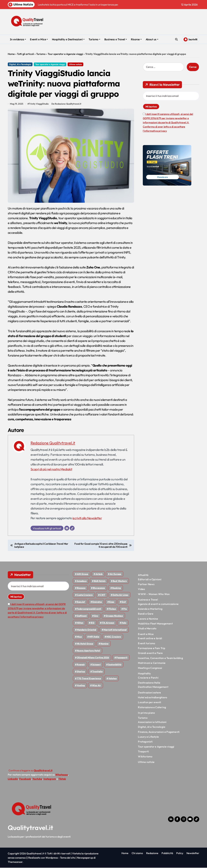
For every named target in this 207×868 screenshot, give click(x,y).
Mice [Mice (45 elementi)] (79, 637)
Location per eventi (150, 703)
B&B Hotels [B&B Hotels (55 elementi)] (100, 581)
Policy (180, 853)
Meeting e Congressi (150, 668)
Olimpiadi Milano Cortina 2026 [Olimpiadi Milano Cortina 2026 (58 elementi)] (93, 658)
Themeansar (15, 862)
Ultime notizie (75, 64)
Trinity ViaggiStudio (39, 104)
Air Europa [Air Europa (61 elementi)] (115, 574)
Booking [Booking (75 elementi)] (117, 588)
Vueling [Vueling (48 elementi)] (81, 686)
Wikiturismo (145, 757)
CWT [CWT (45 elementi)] (103, 595)
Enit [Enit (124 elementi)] (124, 602)
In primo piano (146, 713)
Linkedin (13, 779)
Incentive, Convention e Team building (160, 658)
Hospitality (144, 674)
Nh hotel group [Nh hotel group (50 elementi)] (85, 644)
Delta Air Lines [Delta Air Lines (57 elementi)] (120, 595)
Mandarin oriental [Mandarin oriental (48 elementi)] (87, 630)
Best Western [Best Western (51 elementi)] (120, 581)
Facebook (25, 779)
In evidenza (18, 39)
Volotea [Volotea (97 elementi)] (112, 679)
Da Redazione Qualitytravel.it (66, 104)
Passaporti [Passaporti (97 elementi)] (122, 658)
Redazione (152, 853)
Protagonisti (145, 742)
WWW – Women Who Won (154, 594)
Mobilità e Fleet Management (155, 624)
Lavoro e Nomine (148, 619)
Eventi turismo (147, 643)
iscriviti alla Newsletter (87, 518)
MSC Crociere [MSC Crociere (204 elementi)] (114, 637)
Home (11, 54)
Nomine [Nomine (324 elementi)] (104, 644)
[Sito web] (72, 528)
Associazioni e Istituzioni (152, 722)
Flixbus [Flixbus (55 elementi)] (112, 609)
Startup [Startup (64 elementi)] (81, 672)
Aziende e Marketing (150, 609)
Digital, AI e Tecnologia (20, 64)
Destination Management (153, 687)
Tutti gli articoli (25, 54)
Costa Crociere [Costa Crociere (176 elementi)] (85, 595)
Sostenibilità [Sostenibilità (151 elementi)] (115, 665)
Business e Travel (116, 39)
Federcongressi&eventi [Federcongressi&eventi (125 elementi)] (89, 609)
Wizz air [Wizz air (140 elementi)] (96, 686)
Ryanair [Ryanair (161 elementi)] (81, 665)
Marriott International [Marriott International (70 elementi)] (115, 630)
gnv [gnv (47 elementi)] (96, 616)
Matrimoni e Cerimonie (152, 663)
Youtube (37, 779)
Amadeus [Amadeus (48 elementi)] (82, 581)
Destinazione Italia (149, 683)
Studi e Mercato (147, 629)
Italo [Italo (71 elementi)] (124, 623)
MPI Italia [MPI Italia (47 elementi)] (94, 637)
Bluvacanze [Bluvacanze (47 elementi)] (99, 588)
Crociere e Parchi (148, 678)
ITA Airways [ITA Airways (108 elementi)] (108, 623)
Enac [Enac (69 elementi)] (112, 602)
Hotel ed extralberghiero (153, 698)
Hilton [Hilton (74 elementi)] (80, 623)
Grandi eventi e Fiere (150, 653)
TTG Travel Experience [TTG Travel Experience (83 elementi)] (89, 679)
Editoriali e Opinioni (150, 579)
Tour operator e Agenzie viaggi (65, 54)
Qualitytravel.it (30, 828)
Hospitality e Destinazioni (68, 39)
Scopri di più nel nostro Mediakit (51, 469)
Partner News (146, 584)
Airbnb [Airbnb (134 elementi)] (99, 574)
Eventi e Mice (39, 39)
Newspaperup (85, 858)
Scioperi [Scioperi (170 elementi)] (96, 665)
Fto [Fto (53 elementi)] (125, 609)
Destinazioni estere (149, 693)
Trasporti (143, 752)
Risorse (136, 39)
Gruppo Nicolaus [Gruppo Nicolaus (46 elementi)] (114, 616)
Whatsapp (62, 775)
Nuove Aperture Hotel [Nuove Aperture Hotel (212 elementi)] (88, 651)
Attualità (143, 575)
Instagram (50, 779)
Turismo (94, 39)
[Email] (67, 528)
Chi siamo (137, 853)
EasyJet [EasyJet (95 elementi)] (81, 602)
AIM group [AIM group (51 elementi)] (82, 574)
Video (141, 589)
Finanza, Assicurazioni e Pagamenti (159, 732)
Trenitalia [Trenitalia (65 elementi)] (97, 672)
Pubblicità (167, 853)
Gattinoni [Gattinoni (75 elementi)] (82, 616)
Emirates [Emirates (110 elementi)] (97, 602)
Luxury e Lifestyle (148, 737)
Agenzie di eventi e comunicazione (158, 604)
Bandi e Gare (146, 614)
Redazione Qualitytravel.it (53, 443)
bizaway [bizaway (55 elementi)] (81, 588)
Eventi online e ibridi (150, 639)
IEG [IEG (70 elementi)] (93, 623)
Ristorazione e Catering (152, 708)
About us (152, 39)
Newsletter (193, 853)
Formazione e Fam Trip (152, 648)
